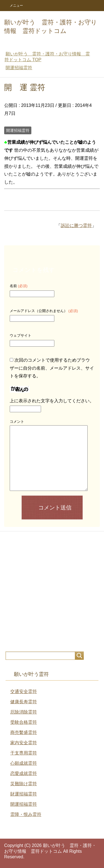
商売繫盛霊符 (24, 732)
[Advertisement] (52, 591)
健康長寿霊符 (24, 702)
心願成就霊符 (24, 763)
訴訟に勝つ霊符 (76, 226)
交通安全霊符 (24, 691)
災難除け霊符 (24, 784)
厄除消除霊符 (24, 712)
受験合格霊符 (24, 722)
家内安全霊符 (24, 743)
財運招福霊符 (24, 794)
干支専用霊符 (24, 753)
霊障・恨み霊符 (26, 814)
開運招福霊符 (18, 130)
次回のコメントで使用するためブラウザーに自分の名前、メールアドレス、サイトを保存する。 (52, 368)
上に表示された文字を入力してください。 (52, 401)
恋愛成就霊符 (24, 773)
